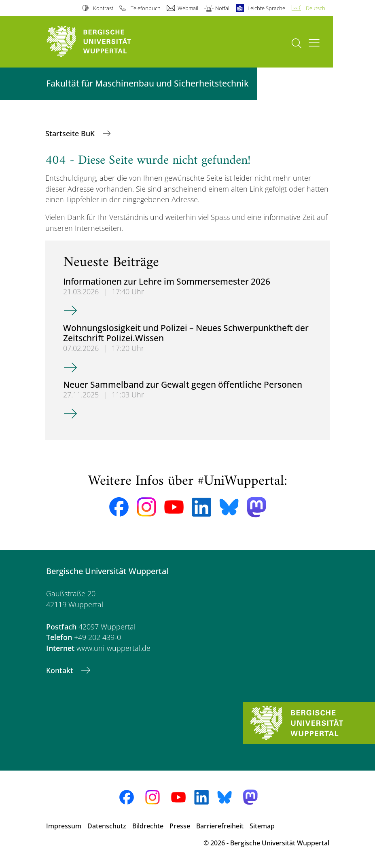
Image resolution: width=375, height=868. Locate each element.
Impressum (64, 826)
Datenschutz (107, 826)
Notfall (223, 8)
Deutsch (316, 8)
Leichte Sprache (266, 8)
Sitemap (262, 826)
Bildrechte (148, 826)
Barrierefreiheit (220, 826)
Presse (180, 826)
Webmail (188, 8)
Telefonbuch (146, 8)
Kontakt (61, 670)
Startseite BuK (71, 133)
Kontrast (103, 8)
